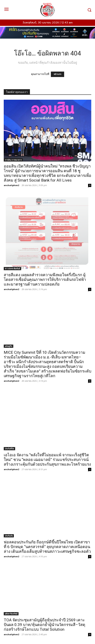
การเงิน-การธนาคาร (13, 160)
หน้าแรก (58, 74)
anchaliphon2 (11, 185)
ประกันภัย (9, 536)
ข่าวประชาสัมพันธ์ (12, 269)
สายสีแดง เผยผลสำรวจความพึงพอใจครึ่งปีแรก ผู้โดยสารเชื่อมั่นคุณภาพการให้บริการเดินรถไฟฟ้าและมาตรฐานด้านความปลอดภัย (45, 280)
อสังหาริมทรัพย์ (11, 614)
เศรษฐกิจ (9, 346)
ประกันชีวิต (9, 449)
